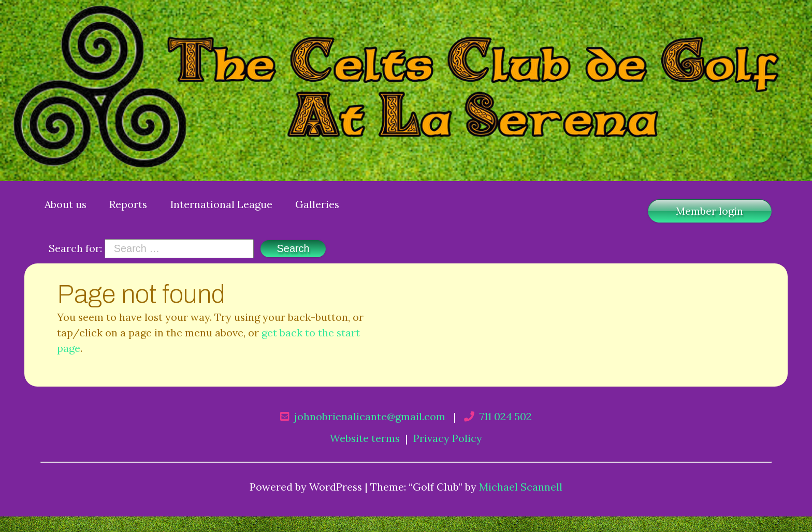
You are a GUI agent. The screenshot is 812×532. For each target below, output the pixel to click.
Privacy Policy (448, 438)
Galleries (317, 204)
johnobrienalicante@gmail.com (370, 416)
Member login (709, 211)
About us (66, 204)
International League (221, 204)
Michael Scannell (521, 487)
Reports (128, 204)
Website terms (365, 438)
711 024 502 (506, 416)
